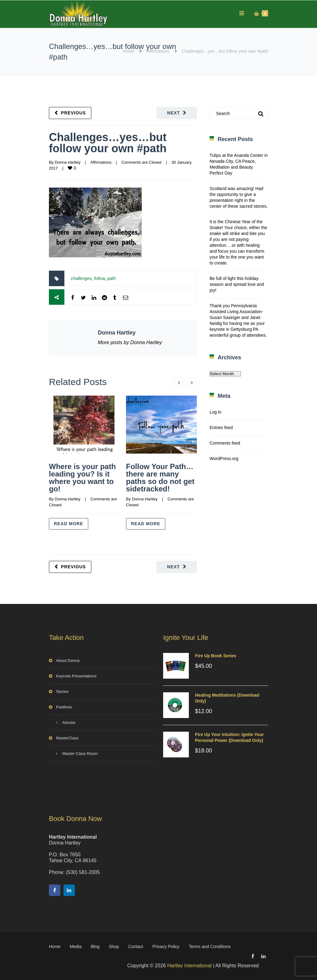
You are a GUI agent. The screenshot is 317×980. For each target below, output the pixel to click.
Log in (215, 412)
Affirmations (158, 51)
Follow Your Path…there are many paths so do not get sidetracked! (160, 478)
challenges (81, 278)
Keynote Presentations (76, 676)
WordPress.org (224, 459)
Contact (136, 947)
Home (129, 51)
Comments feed (225, 443)
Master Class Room (80, 754)
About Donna (68, 661)
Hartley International (189, 966)
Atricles (69, 723)
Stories (62, 692)
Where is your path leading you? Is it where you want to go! (82, 478)
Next (174, 113)
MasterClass (67, 738)
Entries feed (221, 428)
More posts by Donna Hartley (130, 342)
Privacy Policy (166, 947)
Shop (114, 947)
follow (100, 278)
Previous (73, 113)
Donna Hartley (68, 162)
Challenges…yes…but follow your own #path (108, 143)
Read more (69, 524)
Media (76, 947)
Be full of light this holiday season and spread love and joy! (237, 284)
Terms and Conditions (210, 947)
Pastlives (64, 707)
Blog (95, 947)
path (112, 278)
